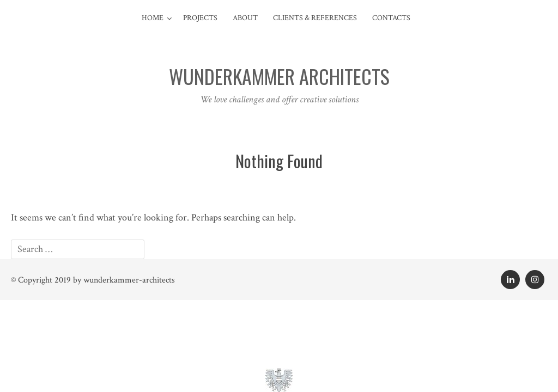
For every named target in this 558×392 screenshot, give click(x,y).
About (245, 18)
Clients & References (315, 18)
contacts (391, 18)
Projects (200, 18)
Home (153, 18)
